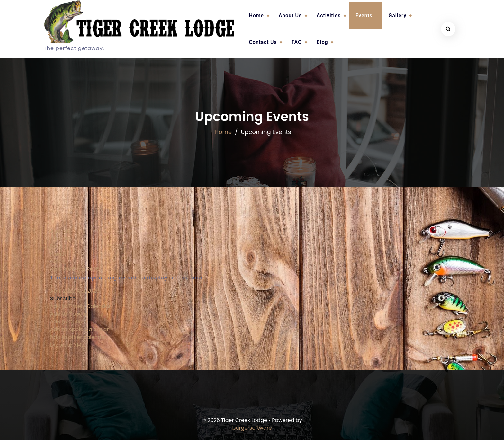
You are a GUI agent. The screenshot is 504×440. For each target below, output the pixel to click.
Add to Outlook (69, 322)
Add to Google (69, 314)
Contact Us (263, 42)
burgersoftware (252, 428)
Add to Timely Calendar (80, 306)
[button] (63, 299)
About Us (290, 16)
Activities (329, 16)
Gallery (398, 16)
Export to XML (67, 345)
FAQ (297, 42)
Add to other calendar (78, 337)
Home (256, 16)
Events (364, 16)
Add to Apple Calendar (79, 329)
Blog (322, 42)
